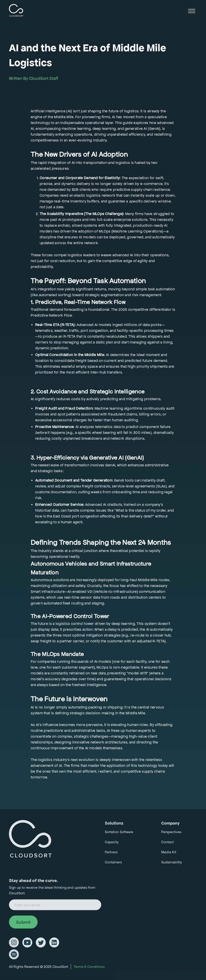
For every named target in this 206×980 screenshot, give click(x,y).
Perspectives (171, 833)
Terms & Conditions (89, 968)
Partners (111, 853)
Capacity (112, 843)
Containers (113, 864)
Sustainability (172, 864)
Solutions (114, 824)
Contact (167, 843)
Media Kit (169, 853)
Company (170, 824)
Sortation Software (119, 833)
